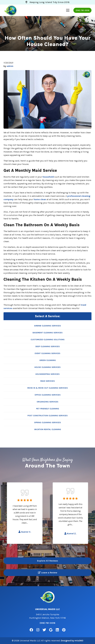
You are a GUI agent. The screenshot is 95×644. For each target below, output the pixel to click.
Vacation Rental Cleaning (48, 429)
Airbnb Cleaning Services (47, 326)
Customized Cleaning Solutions (48, 340)
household (48, 177)
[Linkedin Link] (57, 630)
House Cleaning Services (47, 367)
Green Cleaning (48, 360)
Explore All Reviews (48, 561)
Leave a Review (48, 573)
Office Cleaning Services (48, 395)
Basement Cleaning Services (48, 333)
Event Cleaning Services (47, 353)
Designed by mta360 (72, 641)
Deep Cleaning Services (48, 346)
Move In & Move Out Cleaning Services (48, 388)
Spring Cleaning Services (47, 422)
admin (10, 66)
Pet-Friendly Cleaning (48, 409)
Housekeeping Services (47, 374)
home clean (40, 199)
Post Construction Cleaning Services (48, 416)
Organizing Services (47, 402)
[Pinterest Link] (64, 630)
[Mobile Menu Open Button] (68, 10)
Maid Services (48, 381)
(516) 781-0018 (82, 10)
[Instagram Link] (38, 630)
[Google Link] (51, 630)
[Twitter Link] (44, 630)
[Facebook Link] (31, 630)
